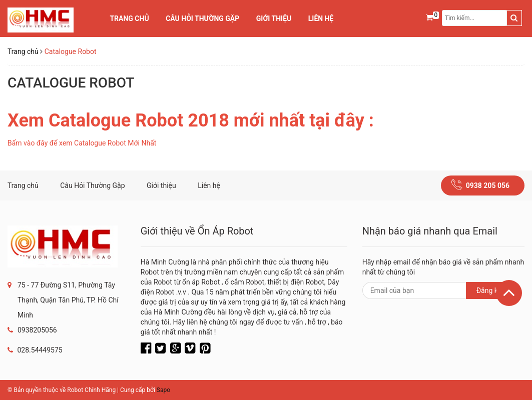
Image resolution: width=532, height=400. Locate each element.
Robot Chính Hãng (91, 390)
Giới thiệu (274, 18)
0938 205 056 (488, 185)
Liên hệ (321, 18)
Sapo (163, 390)
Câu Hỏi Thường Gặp (202, 18)
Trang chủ (129, 18)
